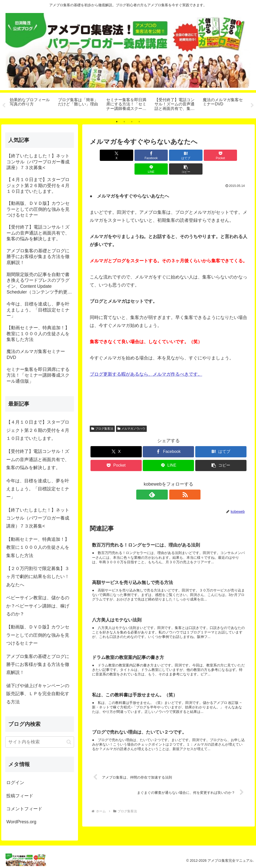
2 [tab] (124, 122)
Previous (4, 105)
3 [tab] (132, 122)
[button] (235, 155)
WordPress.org (21, 822)
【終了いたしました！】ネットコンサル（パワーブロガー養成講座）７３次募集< (38, 518)
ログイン (15, 783)
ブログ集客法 (102, 415)
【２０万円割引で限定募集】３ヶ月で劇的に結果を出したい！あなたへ (38, 577)
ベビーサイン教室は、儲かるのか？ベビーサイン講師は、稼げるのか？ (38, 606)
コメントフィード (24, 809)
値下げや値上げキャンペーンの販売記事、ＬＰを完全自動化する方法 (38, 694)
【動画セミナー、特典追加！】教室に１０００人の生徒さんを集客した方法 (38, 547)
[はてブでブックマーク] (155, 155)
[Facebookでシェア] (129, 155)
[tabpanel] (31, 105)
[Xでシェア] (102, 155)
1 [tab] (117, 122)
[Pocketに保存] (182, 155)
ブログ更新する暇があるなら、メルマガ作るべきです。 (146, 360)
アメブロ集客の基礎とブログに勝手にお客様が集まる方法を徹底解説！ (38, 665)
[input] (39, 742)
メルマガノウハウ (131, 415)
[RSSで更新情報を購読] (174, 481)
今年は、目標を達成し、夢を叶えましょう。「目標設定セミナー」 (38, 489)
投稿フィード (20, 796)
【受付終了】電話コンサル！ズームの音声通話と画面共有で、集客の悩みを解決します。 (38, 459)
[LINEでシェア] (208, 155)
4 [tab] (139, 122)
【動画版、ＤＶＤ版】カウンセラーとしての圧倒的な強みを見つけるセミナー (38, 635)
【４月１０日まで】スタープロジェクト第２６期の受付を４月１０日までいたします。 (38, 430)
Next (252, 105)
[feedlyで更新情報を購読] (163, 481)
